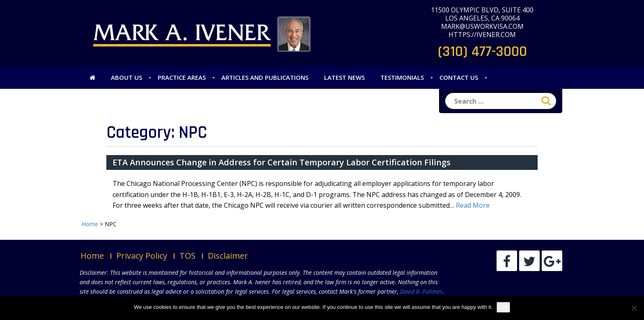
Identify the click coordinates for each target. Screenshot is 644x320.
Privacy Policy (142, 256)
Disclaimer (228, 256)
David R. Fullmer (421, 291)
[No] (634, 308)
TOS (187, 256)
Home (92, 256)
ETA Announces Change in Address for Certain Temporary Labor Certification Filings (282, 162)
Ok (503, 307)
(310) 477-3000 (482, 52)
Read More (473, 205)
